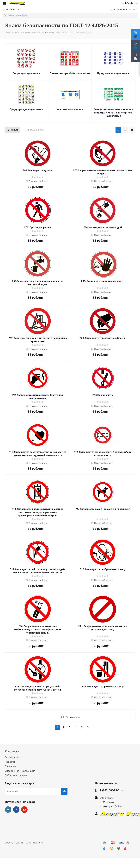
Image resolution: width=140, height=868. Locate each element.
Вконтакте (8, 810)
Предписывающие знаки (113, 73)
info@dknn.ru (130, 3)
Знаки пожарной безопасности (70, 73)
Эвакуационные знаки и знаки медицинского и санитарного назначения (113, 113)
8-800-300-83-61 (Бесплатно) (124, 10)
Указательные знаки (70, 109)
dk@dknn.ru (107, 802)
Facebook (16, 810)
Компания (12, 751)
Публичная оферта (16, 775)
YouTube (24, 810)
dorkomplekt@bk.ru (111, 806)
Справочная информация (20, 771)
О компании (12, 757)
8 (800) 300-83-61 (110, 790)
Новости (10, 762)
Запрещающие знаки (27, 73)
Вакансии (11, 766)
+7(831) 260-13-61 (11, 10)
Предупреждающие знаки (27, 109)
